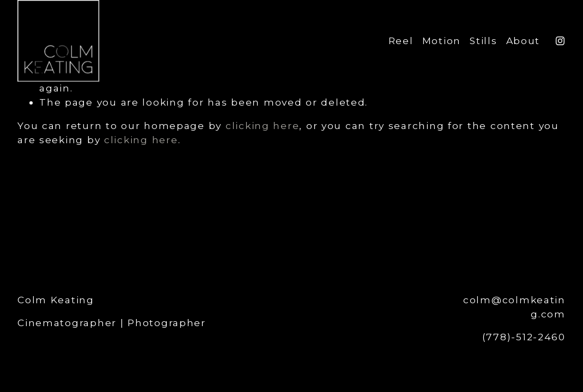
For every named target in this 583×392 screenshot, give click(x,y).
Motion (442, 41)
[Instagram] (560, 41)
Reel (401, 41)
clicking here (262, 125)
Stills (483, 41)
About (523, 41)
